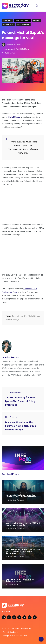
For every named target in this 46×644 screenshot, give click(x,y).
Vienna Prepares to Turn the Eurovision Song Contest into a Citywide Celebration (23, 551)
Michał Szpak (34, 316)
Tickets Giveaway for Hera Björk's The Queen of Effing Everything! (20, 401)
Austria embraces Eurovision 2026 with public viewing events (23, 524)
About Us (5, 629)
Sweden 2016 (8, 25)
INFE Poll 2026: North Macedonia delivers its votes (20, 580)
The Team (15, 629)
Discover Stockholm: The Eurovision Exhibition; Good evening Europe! (21, 426)
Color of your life (19, 316)
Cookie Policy (26, 629)
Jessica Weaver (11, 357)
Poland (36, 21)
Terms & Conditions (11, 632)
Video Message (23, 25)
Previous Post (14, 392)
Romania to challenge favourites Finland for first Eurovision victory (21, 496)
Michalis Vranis (13, 585)
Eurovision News (23, 21)
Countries (7, 21)
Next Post (12, 417)
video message (13, 319)
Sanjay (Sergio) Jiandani (16, 500)
